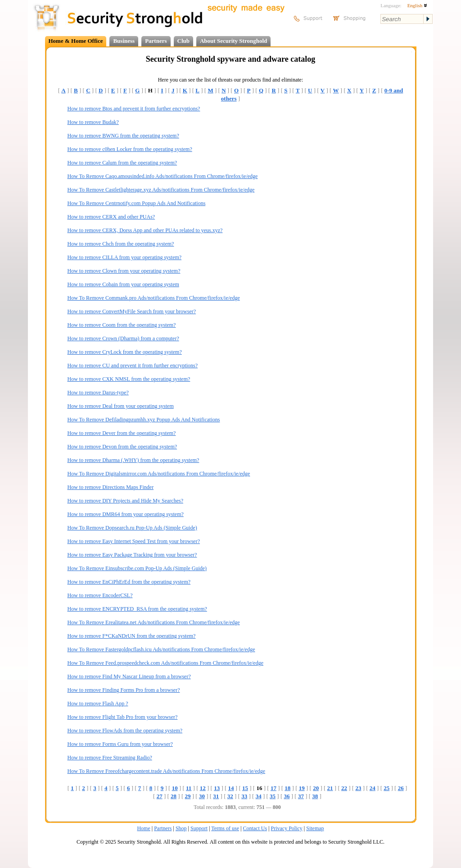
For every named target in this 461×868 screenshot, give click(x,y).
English (417, 5)
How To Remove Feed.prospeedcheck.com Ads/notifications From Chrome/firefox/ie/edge (166, 663)
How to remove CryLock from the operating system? (125, 352)
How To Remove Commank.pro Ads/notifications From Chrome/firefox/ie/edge (154, 298)
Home (143, 828)
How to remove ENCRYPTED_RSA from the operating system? (137, 609)
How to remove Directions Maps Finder (111, 487)
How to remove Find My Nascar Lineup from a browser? (129, 676)
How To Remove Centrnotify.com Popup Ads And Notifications (137, 203)
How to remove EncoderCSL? (100, 595)
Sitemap (315, 828)
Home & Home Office (76, 41)
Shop (181, 828)
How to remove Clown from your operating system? (124, 271)
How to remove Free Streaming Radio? (110, 758)
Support (199, 828)
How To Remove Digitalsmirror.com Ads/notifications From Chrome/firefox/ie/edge (159, 474)
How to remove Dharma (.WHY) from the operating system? (133, 460)
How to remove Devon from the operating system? (122, 447)
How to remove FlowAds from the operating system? (125, 731)
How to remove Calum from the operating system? (122, 163)
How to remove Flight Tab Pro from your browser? (123, 717)
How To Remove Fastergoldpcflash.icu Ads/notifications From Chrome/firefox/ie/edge (161, 649)
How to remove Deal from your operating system (121, 406)
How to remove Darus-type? (98, 393)
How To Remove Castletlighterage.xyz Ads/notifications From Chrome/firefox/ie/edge (161, 190)
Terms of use (225, 828)
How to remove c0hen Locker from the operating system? (130, 149)
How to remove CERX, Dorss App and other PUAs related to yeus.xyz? (145, 230)
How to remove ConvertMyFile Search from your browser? (132, 311)
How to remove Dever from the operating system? (122, 433)
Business (124, 41)
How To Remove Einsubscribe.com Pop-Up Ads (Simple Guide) (137, 568)
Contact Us (255, 828)
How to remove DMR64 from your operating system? (126, 514)
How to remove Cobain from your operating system (123, 284)
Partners (156, 41)
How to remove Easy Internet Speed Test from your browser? (134, 541)
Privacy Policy (287, 828)
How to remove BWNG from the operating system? (123, 136)
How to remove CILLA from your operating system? (125, 257)
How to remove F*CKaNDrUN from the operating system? (132, 636)
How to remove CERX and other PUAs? (111, 217)
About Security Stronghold (233, 41)
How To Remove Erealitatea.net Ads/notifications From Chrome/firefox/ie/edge (154, 622)
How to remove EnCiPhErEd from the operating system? (129, 582)
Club (183, 41)
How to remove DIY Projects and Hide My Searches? (125, 501)
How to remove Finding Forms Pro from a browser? (124, 690)
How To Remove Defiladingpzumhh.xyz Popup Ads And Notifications (144, 420)
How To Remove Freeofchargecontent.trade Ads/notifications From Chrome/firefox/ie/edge (167, 771)
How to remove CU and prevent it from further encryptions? (133, 365)
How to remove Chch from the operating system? (121, 244)
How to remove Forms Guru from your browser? (120, 744)
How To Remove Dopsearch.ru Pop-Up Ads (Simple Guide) (132, 528)
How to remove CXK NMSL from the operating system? (129, 379)
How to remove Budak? (93, 122)
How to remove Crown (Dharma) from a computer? (123, 338)
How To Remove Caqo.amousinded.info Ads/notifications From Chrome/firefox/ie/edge (163, 176)
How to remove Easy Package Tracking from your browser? (132, 555)
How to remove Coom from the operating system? (122, 325)
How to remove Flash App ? (98, 704)
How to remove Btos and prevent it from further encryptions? (134, 109)
